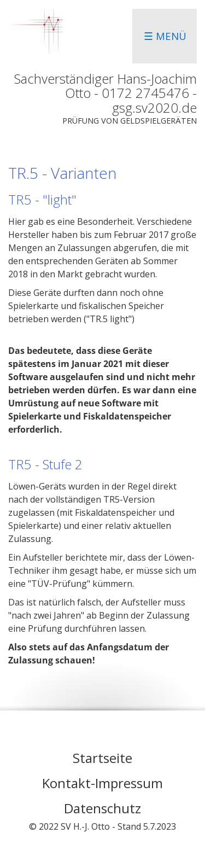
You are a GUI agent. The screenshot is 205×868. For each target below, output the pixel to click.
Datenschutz (102, 808)
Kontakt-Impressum (102, 783)
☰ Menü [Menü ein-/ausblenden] (165, 36)
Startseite (102, 758)
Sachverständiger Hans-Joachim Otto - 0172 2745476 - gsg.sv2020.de (106, 93)
